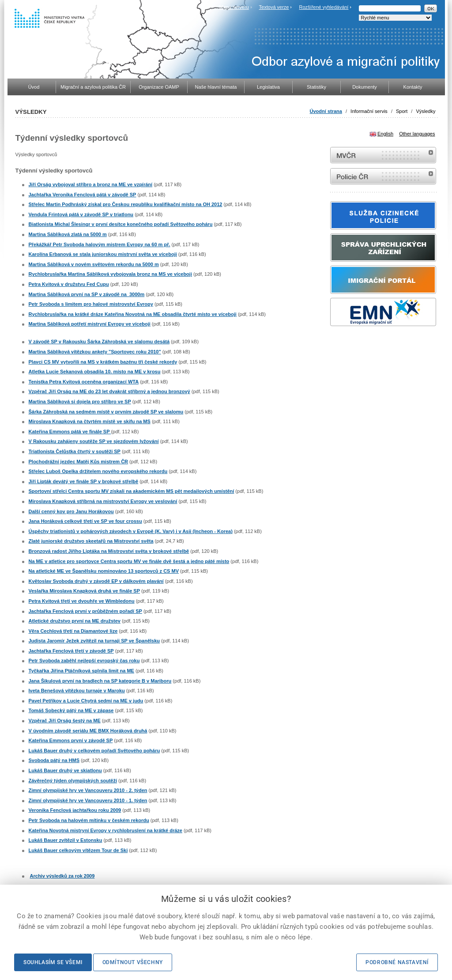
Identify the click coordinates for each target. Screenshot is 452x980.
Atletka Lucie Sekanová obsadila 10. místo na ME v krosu (95, 372)
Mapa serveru (234, 7)
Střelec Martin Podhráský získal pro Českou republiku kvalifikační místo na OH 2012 (126, 204)
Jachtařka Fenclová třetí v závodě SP (71, 651)
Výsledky (426, 111)
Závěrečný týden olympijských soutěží (73, 781)
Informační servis (369, 111)
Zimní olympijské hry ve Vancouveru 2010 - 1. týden (88, 800)
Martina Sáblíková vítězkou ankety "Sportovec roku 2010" (95, 352)
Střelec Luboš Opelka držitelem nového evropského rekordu (98, 471)
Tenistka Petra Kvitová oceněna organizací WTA (84, 382)
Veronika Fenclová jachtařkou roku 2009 (75, 810)
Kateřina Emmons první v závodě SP (71, 740)
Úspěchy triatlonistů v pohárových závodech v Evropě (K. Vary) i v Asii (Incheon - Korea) (131, 531)
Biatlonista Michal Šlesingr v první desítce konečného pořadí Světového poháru (121, 224)
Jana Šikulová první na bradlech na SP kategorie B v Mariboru (100, 681)
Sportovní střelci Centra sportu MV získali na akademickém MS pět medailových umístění (132, 491)
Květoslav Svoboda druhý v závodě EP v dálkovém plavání (96, 581)
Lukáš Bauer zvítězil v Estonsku (66, 840)
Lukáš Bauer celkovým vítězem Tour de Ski (78, 850)
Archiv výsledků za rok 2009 (62, 876)
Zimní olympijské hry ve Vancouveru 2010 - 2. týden (88, 790)
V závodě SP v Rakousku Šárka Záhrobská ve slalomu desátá (99, 342)
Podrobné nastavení (397, 962)
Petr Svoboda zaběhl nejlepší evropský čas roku (84, 661)
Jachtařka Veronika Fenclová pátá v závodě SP (83, 195)
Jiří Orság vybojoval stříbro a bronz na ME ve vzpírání (91, 184)
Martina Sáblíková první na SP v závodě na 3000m (87, 294)
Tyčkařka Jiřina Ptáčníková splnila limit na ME (81, 671)
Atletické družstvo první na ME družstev (75, 621)
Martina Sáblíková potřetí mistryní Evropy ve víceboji (90, 324)
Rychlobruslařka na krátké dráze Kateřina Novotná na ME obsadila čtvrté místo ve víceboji (133, 314)
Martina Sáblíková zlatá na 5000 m (68, 234)
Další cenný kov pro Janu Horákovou (71, 511)
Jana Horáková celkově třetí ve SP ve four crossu (85, 521)
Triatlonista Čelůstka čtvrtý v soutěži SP (75, 451)
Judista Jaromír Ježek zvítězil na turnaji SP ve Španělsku (94, 641)
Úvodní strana (326, 111)
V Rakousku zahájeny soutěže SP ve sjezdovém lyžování (94, 441)
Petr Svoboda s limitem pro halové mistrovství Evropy (91, 304)
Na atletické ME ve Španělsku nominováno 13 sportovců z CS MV (104, 571)
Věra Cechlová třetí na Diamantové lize (73, 631)
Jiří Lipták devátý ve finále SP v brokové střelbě (84, 481)
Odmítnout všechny (133, 962)
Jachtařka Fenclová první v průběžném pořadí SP (85, 611)
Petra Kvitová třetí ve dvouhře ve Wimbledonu (82, 601)
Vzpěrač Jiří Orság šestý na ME (65, 721)
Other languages (417, 134)
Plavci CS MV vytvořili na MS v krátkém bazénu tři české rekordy (103, 362)
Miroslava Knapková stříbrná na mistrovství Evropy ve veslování (103, 501)
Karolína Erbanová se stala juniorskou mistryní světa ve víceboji (103, 254)
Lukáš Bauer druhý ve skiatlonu (65, 770)
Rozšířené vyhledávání (324, 7)
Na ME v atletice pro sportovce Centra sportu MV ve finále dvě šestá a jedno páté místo (129, 561)
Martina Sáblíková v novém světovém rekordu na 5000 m (94, 264)
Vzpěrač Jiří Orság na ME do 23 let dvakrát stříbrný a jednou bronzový (109, 391)
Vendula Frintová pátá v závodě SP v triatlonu (81, 214)
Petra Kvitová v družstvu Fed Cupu (69, 284)
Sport (402, 111)
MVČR (383, 155)
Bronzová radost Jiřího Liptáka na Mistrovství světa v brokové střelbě (109, 551)
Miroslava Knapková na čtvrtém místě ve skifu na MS (90, 421)
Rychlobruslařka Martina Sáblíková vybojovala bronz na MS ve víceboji (110, 274)
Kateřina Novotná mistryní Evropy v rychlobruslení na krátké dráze (105, 830)
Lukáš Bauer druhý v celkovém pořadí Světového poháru (94, 751)
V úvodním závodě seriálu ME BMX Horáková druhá (88, 731)
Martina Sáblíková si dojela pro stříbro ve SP (80, 402)
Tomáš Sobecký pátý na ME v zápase (71, 710)
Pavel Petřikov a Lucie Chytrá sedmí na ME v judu (86, 701)
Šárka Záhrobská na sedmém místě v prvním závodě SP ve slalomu (106, 412)
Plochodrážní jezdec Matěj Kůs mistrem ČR (79, 462)
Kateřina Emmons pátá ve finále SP (70, 432)
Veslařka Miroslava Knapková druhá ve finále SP (85, 591)
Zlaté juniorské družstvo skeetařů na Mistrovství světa (91, 541)
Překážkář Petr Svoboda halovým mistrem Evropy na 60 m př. (100, 244)
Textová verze (274, 7)
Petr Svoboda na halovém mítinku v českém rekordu (89, 820)
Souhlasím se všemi (53, 962)
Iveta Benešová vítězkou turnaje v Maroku (77, 691)
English (385, 134)
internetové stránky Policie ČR (383, 176)
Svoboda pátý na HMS (54, 760)
